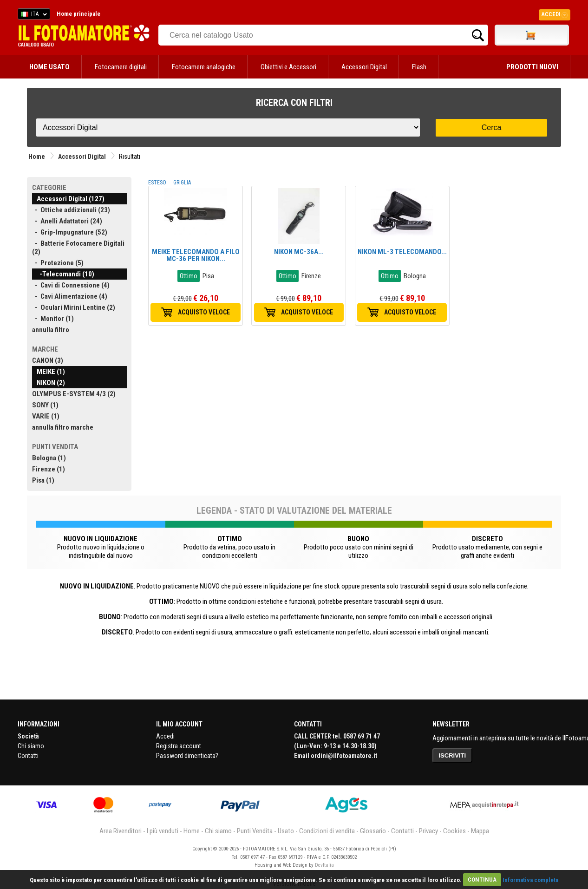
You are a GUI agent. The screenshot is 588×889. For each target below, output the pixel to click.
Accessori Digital (364, 67)
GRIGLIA (182, 183)
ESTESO (157, 183)
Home (37, 157)
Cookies (454, 831)
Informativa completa (530, 879)
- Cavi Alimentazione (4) (70, 296)
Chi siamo (31, 746)
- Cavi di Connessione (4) (71, 285)
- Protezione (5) (58, 263)
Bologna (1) (49, 458)
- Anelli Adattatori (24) (67, 221)
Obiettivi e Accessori (288, 67)
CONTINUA (482, 879)
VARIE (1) (46, 416)
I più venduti (163, 831)
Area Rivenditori (121, 831)
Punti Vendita (255, 831)
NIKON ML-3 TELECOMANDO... (402, 252)
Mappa (480, 831)
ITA (32, 15)
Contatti (28, 756)
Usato (286, 831)
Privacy (428, 831)
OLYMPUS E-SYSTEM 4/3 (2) (74, 394)
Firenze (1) (49, 469)
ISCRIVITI (453, 755)
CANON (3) (48, 360)
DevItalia (324, 865)
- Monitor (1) (53, 319)
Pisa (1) (43, 480)
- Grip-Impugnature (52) (70, 232)
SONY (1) (45, 405)
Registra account (179, 746)
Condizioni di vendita (327, 831)
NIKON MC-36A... (299, 252)
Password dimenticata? (187, 756)
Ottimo (189, 276)
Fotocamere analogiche (204, 67)
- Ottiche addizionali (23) (71, 210)
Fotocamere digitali (121, 67)
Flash (419, 67)
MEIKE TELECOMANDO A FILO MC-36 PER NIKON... (196, 255)
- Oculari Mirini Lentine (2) (74, 307)
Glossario (373, 831)
